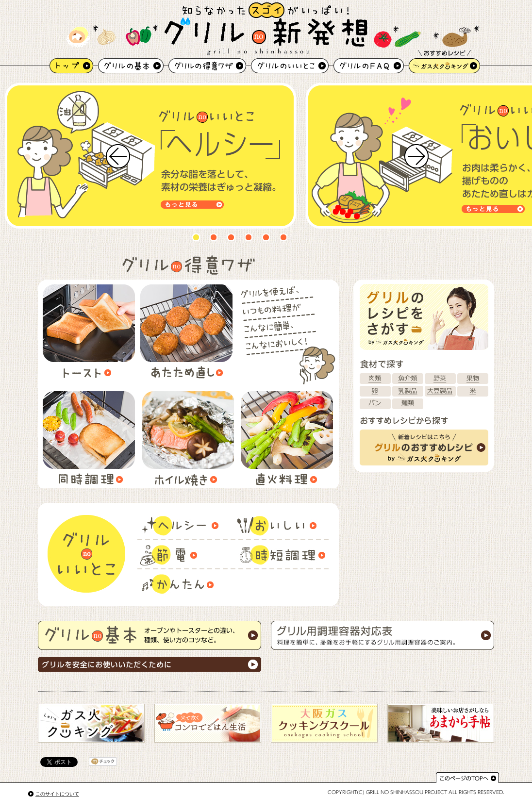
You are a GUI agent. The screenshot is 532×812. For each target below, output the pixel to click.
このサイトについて (57, 794)
